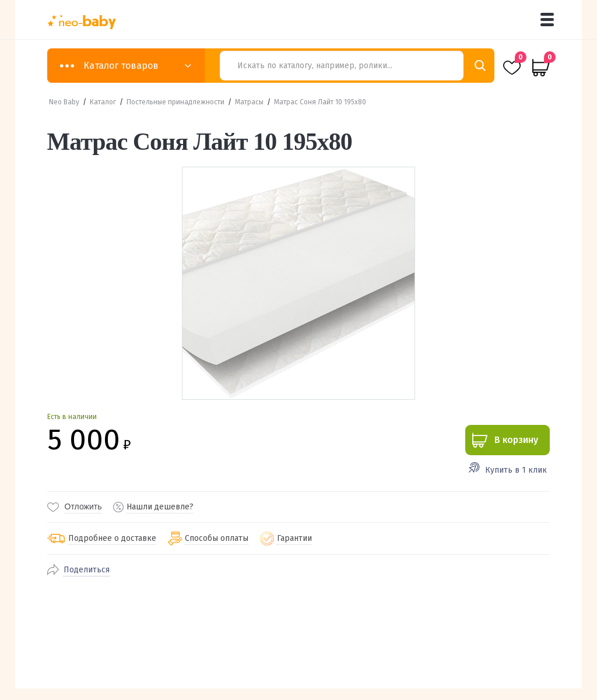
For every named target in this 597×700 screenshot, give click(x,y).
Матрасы (249, 102)
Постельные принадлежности (175, 102)
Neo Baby (64, 102)
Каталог (103, 102)
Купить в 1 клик (516, 470)
